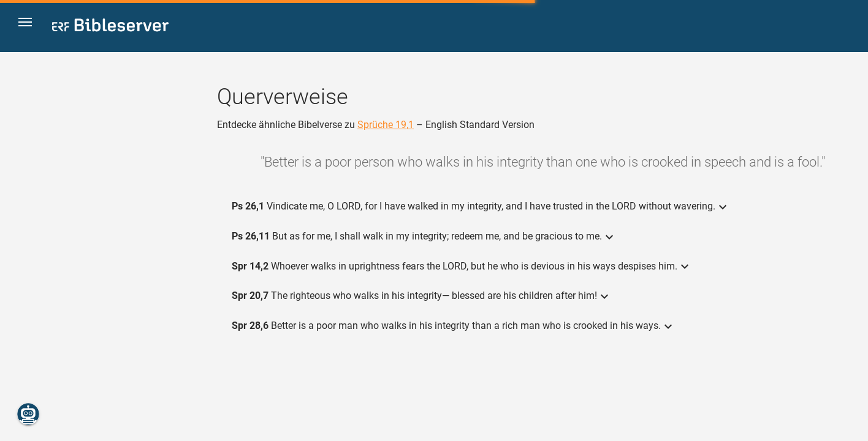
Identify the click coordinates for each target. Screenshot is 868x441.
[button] (31, 27)
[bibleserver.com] (110, 27)
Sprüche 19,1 (386, 125)
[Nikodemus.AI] (28, 414)
